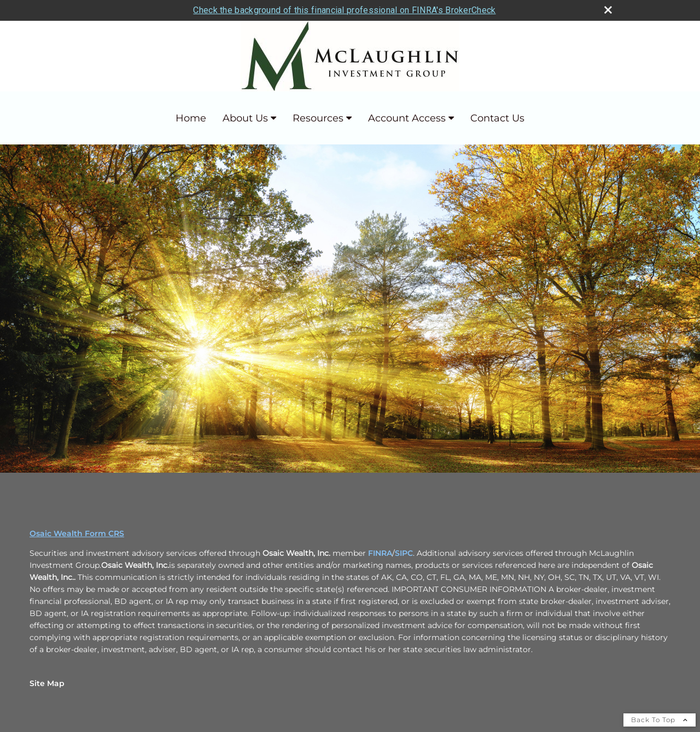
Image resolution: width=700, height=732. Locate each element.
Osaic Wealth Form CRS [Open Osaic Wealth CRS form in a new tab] (77, 533)
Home (191, 118)
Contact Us (497, 118)
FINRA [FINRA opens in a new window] (380, 553)
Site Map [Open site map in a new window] (47, 683)
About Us (245, 118)
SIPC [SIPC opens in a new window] (404, 553)
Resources (318, 118)
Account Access (407, 118)
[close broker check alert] (608, 10)
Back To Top (660, 720)
